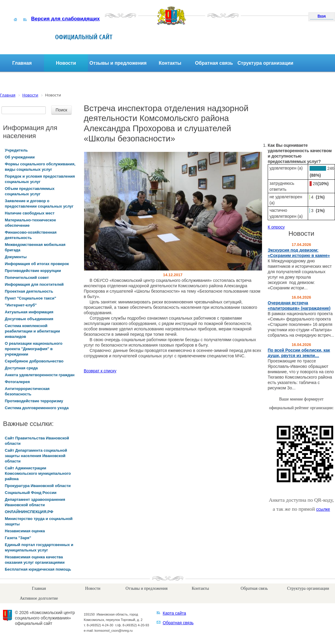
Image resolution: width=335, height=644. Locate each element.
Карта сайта (174, 613)
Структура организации (265, 63)
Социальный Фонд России (31, 493)
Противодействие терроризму (34, 401)
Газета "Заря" (18, 538)
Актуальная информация (29, 312)
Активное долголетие (39, 598)
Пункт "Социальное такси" (31, 298)
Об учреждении (20, 157)
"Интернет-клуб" (21, 305)
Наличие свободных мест (30, 213)
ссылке (323, 509)
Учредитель (16, 150)
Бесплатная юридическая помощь (38, 569)
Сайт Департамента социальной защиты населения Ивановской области (36, 456)
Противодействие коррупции (33, 271)
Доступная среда (21, 368)
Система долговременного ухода (37, 408)
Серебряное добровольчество (34, 361)
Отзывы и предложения (118, 63)
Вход (322, 16)
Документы (16, 257)
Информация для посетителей (34, 284)
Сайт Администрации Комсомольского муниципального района (38, 473)
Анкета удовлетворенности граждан (40, 375)
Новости (66, 63)
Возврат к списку (100, 371)
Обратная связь (214, 63)
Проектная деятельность (29, 291)
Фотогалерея (17, 382)
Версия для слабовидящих (65, 19)
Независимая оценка (25, 531)
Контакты (170, 63)
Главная (22, 63)
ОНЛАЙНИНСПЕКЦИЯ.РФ (29, 512)
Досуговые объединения (29, 319)
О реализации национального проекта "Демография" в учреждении (34, 349)
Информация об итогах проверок (37, 264)
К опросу (276, 227)
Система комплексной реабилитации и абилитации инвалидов (32, 331)
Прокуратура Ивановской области (38, 486)
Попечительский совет (27, 278)
